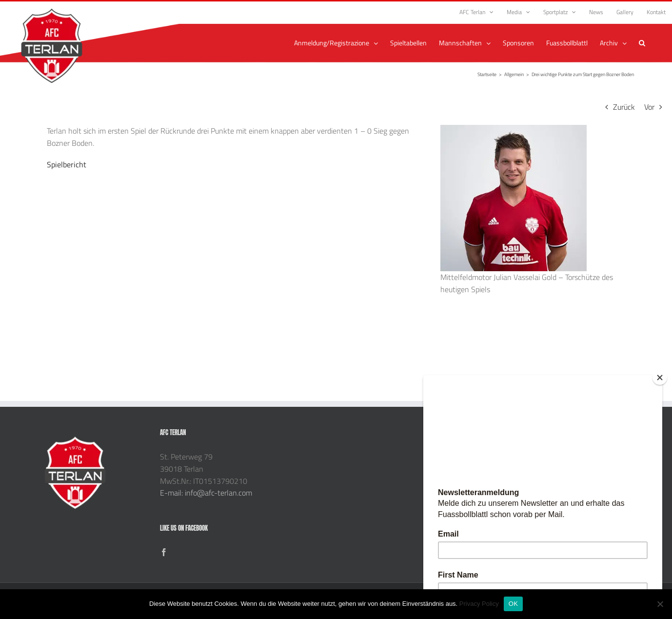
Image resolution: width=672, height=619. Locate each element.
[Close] (660, 378)
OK (513, 604)
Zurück (624, 107)
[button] (642, 43)
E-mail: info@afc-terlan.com (206, 493)
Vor (649, 107)
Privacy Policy (479, 604)
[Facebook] (164, 552)
